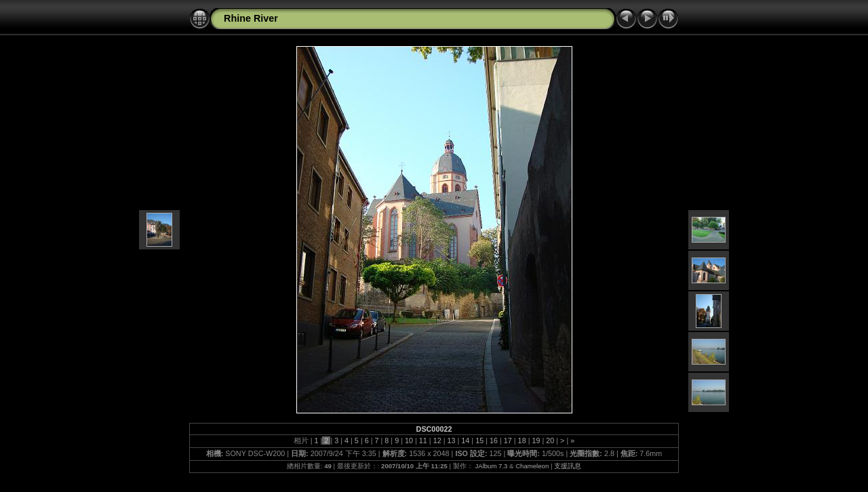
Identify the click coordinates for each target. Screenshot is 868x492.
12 (437, 440)
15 (479, 440)
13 (451, 440)
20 (550, 440)
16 (494, 440)
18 (522, 440)
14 (465, 440)
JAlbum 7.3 (491, 466)
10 (409, 440)
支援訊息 (568, 466)
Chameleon (532, 466)
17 (508, 440)
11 (423, 440)
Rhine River (251, 18)
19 (536, 440)
